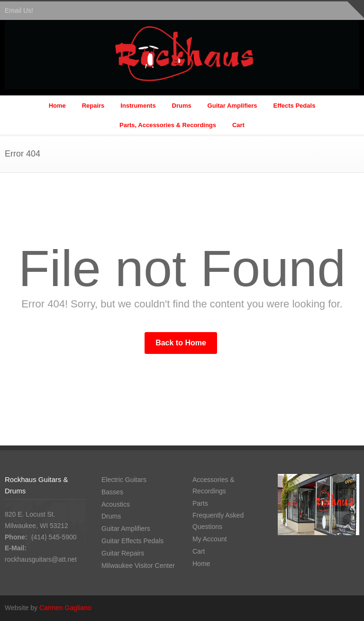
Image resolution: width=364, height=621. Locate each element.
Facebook (350, 607)
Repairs (93, 106)
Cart (238, 125)
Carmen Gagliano (65, 608)
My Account (209, 539)
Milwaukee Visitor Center (138, 565)
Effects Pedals (294, 106)
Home (57, 106)
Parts (200, 503)
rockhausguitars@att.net (41, 559)
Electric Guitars (124, 480)
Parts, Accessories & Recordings (168, 125)
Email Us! (19, 10)
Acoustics (116, 504)
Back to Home (181, 343)
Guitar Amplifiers (232, 106)
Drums (182, 106)
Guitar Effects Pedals (132, 541)
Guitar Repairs (123, 553)
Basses (112, 492)
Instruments (138, 106)
